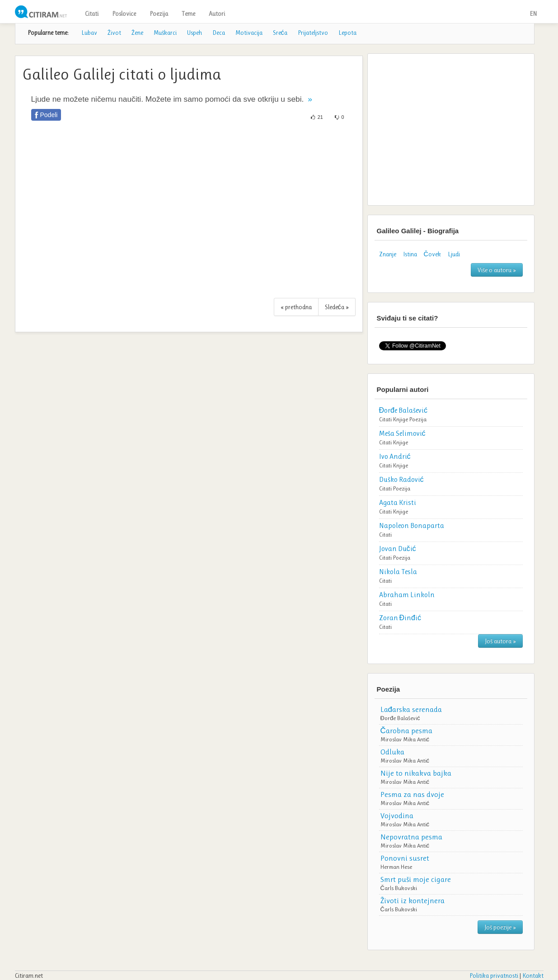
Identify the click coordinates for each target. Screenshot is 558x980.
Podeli (49, 115)
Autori (217, 14)
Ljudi (454, 254)
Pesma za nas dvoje (412, 794)
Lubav (89, 33)
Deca (219, 33)
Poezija (159, 14)
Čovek (432, 254)
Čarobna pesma (406, 730)
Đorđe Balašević (400, 718)
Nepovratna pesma (411, 837)
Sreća (280, 33)
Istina (410, 254)
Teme (188, 14)
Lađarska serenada (411, 709)
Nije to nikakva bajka (416, 773)
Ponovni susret (405, 858)
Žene (137, 33)
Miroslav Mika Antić (405, 739)
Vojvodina (397, 815)
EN (533, 14)
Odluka (392, 752)
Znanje (388, 254)
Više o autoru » (497, 270)
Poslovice (124, 14)
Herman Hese (396, 867)
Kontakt (533, 975)
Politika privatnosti (494, 975)
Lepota (347, 33)
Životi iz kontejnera (413, 900)
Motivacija (249, 33)
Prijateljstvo (313, 33)
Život (114, 33)
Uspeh (195, 33)
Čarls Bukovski (399, 888)
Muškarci (165, 33)
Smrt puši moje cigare (416, 879)
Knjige (401, 419)
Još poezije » (500, 927)
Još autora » (500, 641)
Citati (92, 14)
